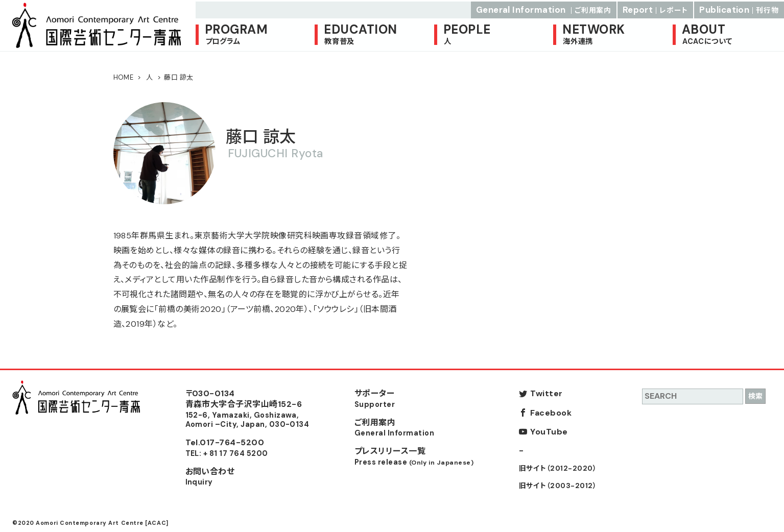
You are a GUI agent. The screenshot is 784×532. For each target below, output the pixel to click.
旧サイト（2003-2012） (558, 486)
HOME (124, 77)
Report (656, 8)
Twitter (546, 393)
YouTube (549, 432)
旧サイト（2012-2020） (558, 468)
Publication (739, 8)
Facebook (551, 413)
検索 (755, 396)
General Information (544, 8)
